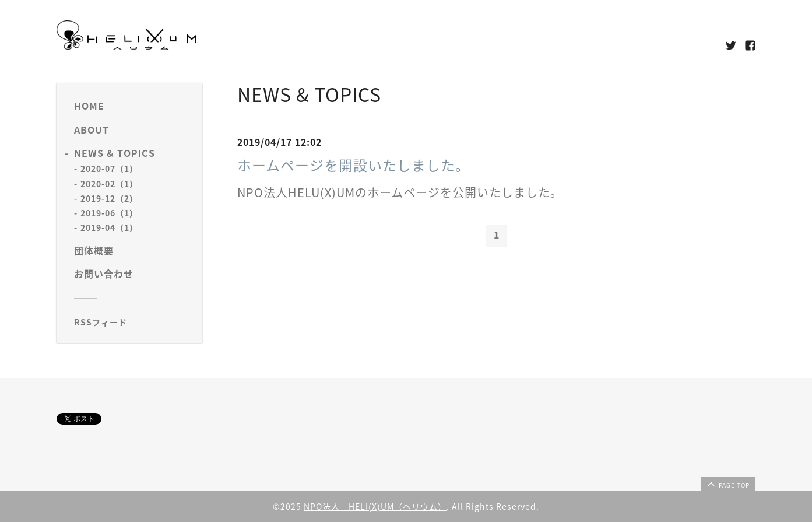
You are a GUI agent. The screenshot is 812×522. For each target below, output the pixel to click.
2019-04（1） (109, 227)
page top (727, 484)
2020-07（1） (109, 169)
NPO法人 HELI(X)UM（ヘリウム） (375, 506)
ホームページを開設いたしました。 (354, 165)
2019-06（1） (109, 213)
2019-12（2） (109, 198)
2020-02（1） (109, 184)
